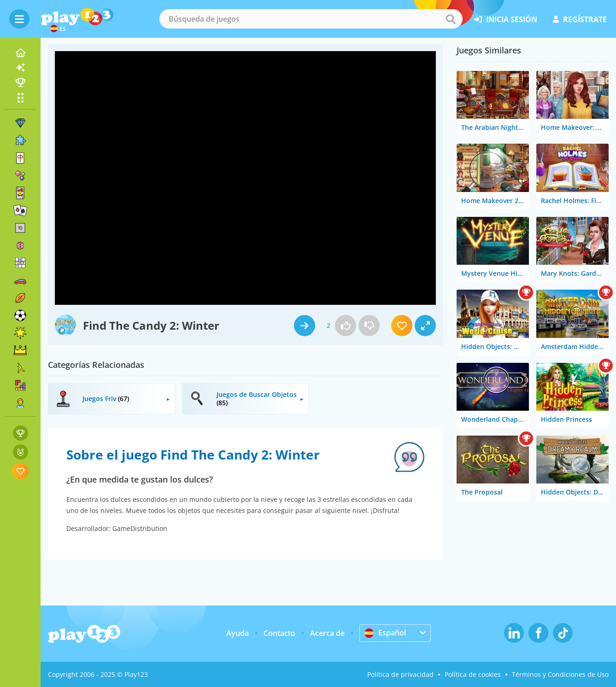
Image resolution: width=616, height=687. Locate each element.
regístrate (580, 19)
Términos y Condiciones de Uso (560, 674)
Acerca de (327, 633)
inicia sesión (506, 19)
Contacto (279, 633)
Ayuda (238, 633)
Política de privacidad (400, 674)
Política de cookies (473, 674)
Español (385, 633)
